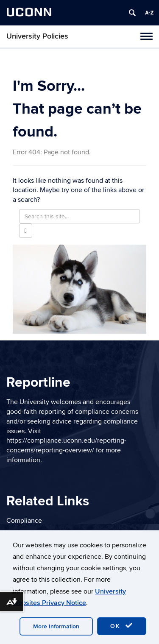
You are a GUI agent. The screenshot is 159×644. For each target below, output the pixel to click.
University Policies (37, 36)
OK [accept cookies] (122, 626)
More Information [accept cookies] (56, 626)
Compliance (24, 521)
